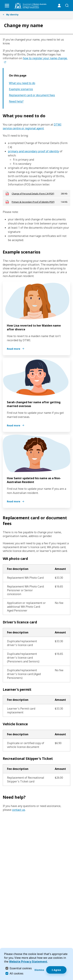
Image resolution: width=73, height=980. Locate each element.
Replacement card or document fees (32, 95)
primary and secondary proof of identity (33, 151)
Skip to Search (1, 1)
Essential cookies (21, 968)
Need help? (16, 101)
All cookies (16, 973)
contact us (19, 810)
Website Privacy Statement (28, 962)
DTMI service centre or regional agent (32, 126)
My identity (11, 15)
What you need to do (22, 83)
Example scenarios (21, 89)
